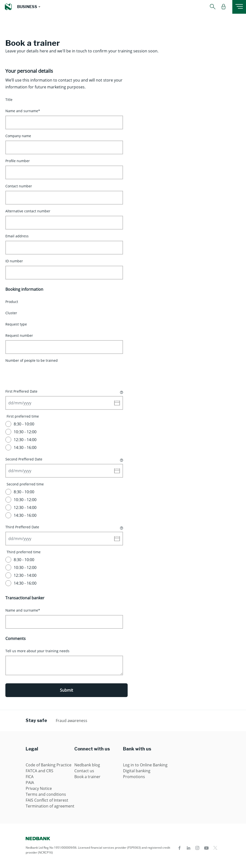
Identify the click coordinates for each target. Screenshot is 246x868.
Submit (67, 690)
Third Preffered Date (64, 527)
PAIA (30, 783)
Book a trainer (87, 777)
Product (12, 302)
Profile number (18, 161)
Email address (17, 236)
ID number (14, 261)
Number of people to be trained (32, 360)
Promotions (134, 777)
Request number (19, 335)
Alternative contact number (28, 211)
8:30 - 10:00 (24, 424)
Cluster (11, 313)
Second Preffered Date (64, 459)
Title (9, 100)
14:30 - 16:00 (25, 447)
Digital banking (137, 771)
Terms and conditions (46, 794)
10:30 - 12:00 (25, 432)
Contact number (19, 186)
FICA (30, 777)
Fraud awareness (72, 721)
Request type (16, 324)
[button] (29, 7)
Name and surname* (23, 111)
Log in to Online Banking (145, 765)
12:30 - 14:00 (25, 440)
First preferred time (23, 416)
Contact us (84, 771)
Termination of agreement (50, 806)
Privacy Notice (39, 788)
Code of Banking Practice (49, 765)
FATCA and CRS (39, 771)
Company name (18, 136)
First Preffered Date (64, 391)
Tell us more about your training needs (37, 651)
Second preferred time (25, 484)
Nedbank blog (87, 765)
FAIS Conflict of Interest (47, 800)
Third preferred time (24, 552)
